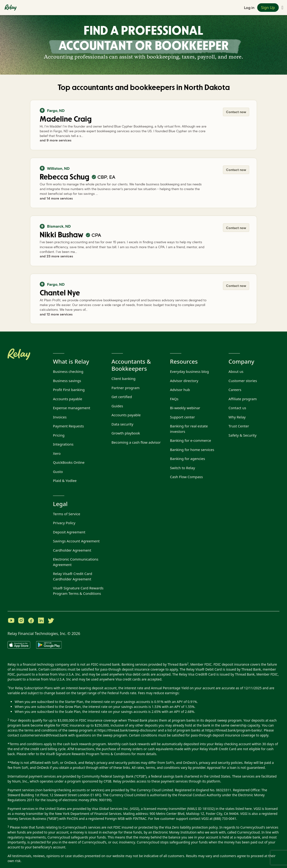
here (248, 809)
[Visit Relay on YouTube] (11, 621)
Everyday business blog (189, 371)
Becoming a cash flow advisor (136, 442)
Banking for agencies (187, 459)
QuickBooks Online (69, 462)
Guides (117, 406)
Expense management (72, 408)
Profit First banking (69, 390)
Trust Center (239, 426)
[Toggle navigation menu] (282, 8)
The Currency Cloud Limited (152, 790)
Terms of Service (67, 514)
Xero (57, 453)
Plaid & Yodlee (65, 481)
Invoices (60, 417)
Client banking (124, 379)
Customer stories (243, 381)
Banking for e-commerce (191, 440)
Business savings (67, 381)
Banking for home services (192, 450)
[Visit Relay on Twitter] (51, 621)
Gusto (58, 472)
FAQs (174, 399)
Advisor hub (180, 390)
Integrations (63, 444)
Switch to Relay (183, 468)
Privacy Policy (64, 523)
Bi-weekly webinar (185, 408)
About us (236, 371)
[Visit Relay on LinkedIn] (41, 621)
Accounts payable (67, 399)
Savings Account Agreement (76, 541)
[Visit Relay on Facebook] (31, 621)
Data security (122, 424)
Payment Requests (68, 426)
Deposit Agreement (69, 532)
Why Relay (237, 417)
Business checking (68, 371)
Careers (235, 390)
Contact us (237, 408)
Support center (183, 417)
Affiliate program (243, 399)
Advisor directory (184, 381)
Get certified (122, 397)
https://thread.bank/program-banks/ (234, 730)
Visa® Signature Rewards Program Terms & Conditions (88, 754)
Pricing (59, 435)
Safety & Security (243, 435)
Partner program (126, 388)
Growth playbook (126, 433)
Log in (249, 7)
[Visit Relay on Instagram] (21, 621)
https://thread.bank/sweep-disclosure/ (127, 730)
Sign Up (268, 8)
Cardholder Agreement (72, 550)
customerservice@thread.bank (44, 735)
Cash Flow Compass (186, 477)
